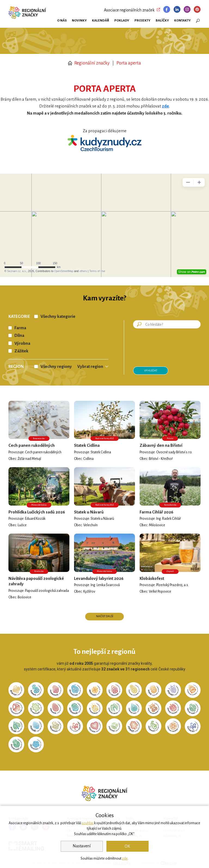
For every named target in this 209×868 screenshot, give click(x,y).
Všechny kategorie (58, 316)
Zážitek (21, 351)
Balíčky (162, 20)
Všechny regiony (56, 367)
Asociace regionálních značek (129, 10)
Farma (20, 328)
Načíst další (105, 616)
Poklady (122, 20)
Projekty (142, 20)
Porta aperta (129, 63)
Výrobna (22, 343)
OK (127, 846)
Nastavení (82, 846)
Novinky (79, 20)
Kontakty (182, 20)
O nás (62, 20)
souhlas (88, 823)
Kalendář (101, 20)
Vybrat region (90, 367)
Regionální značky (89, 63)
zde (125, 858)
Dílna (19, 335)
